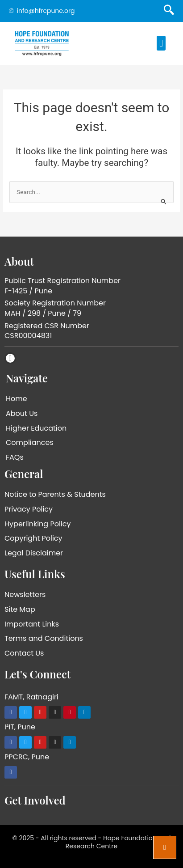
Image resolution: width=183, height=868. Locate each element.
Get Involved (35, 800)
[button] (161, 43)
